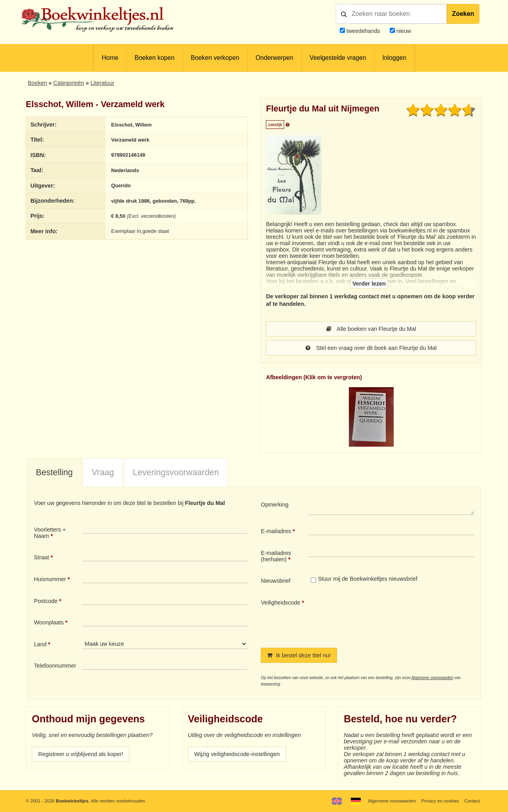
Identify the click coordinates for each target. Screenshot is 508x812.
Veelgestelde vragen (338, 58)
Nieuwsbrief (276, 581)
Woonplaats (49, 622)
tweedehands (363, 31)
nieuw (403, 31)
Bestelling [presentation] (54, 472)
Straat (41, 557)
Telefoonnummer (55, 666)
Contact (472, 801)
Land (40, 644)
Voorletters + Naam (50, 533)
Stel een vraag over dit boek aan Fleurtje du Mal (371, 348)
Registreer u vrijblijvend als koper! (81, 754)
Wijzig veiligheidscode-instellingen (237, 754)
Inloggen (394, 58)
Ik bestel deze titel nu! (299, 655)
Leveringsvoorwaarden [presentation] (176, 472)
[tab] (54, 473)
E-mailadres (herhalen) (276, 556)
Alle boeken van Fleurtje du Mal (371, 329)
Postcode (45, 601)
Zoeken (463, 14)
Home (110, 58)
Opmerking (275, 505)
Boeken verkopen (215, 58)
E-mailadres (276, 531)
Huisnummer (50, 579)
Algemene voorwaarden (433, 678)
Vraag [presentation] (103, 472)
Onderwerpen (274, 58)
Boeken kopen (154, 58)
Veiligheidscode (280, 603)
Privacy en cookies (440, 801)
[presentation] (375, 617)
